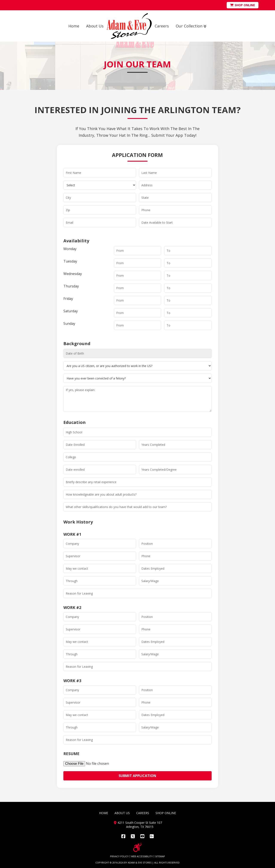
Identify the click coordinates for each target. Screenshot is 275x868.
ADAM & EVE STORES (140, 863)
